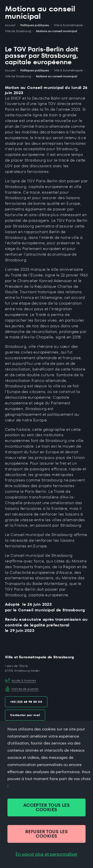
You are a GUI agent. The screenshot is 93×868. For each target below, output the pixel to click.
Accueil (10, 25)
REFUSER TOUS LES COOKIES (46, 834)
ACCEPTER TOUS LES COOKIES (47, 807)
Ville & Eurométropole (68, 25)
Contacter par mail (25, 715)
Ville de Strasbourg (18, 31)
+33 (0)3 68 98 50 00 (26, 702)
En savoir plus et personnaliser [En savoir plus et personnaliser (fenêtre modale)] (46, 854)
